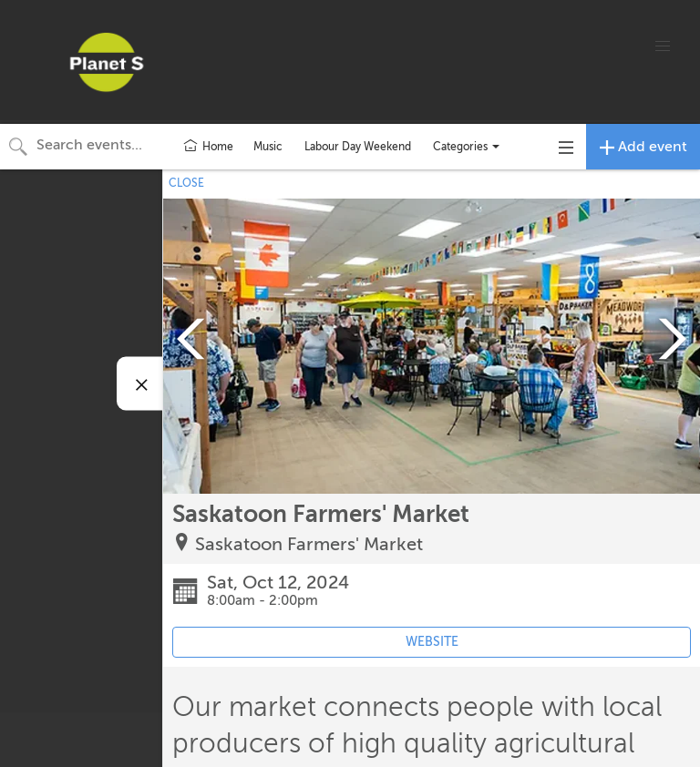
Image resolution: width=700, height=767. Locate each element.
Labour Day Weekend (358, 147)
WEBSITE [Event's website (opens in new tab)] (432, 642)
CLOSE (186, 183)
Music (268, 147)
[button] (663, 46)
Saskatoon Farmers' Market (309, 544)
